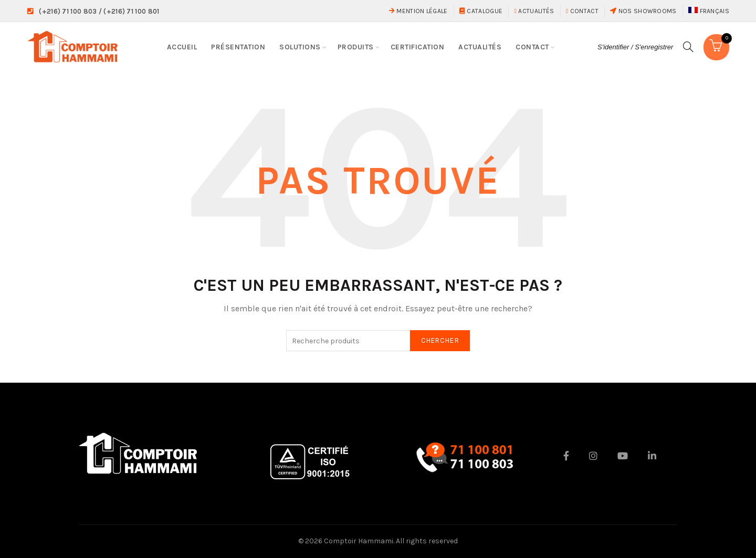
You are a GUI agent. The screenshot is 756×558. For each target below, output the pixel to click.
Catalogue (481, 11)
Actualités (534, 11)
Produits (356, 47)
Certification (418, 47)
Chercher (440, 340)
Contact (582, 11)
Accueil (182, 47)
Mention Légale (418, 11)
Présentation (238, 47)
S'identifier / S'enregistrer (633, 47)
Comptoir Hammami (359, 541)
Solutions (300, 47)
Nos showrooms (643, 11)
